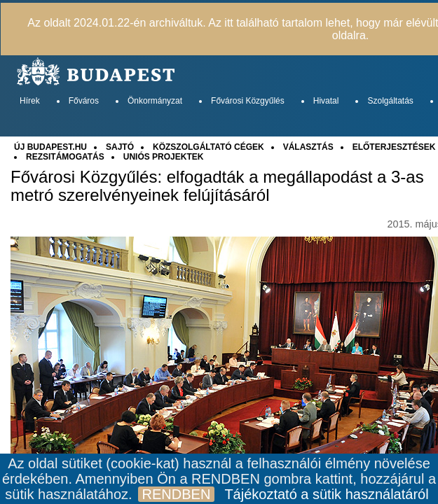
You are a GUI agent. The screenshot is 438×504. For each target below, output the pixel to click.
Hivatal (326, 101)
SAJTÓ (120, 147)
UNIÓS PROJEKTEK (164, 157)
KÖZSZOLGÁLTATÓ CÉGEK (208, 147)
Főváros (84, 101)
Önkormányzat (155, 101)
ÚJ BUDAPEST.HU (50, 147)
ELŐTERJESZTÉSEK (394, 147)
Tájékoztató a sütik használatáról (326, 494)
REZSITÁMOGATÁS (65, 157)
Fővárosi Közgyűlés (248, 101)
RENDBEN (177, 494)
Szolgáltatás (390, 101)
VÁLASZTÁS (308, 147)
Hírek (30, 101)
